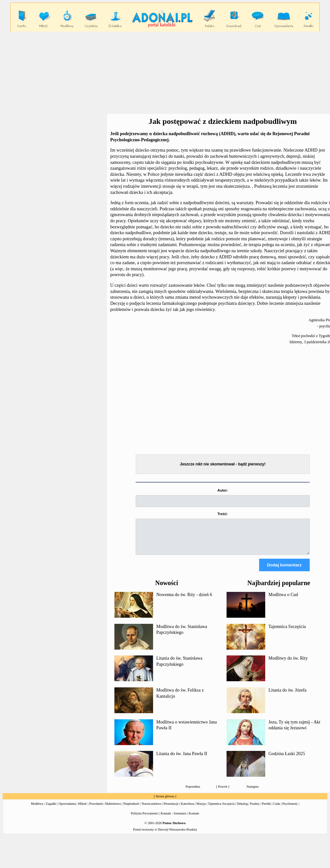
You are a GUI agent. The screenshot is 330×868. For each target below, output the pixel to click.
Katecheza (188, 809)
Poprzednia (193, 792)
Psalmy (255, 809)
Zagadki (51, 809)
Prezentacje (171, 809)
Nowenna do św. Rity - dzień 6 (184, 600)
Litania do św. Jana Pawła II (182, 759)
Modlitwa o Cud (283, 600)
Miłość (82, 809)
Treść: (223, 514)
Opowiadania (67, 809)
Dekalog (242, 809)
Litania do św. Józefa (287, 696)
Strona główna (165, 802)
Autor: (223, 490)
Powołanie (96, 809)
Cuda (277, 809)
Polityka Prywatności (145, 819)
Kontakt (194, 819)
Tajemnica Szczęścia (287, 632)
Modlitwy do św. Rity (288, 664)
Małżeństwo (113, 809)
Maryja (201, 809)
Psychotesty (290, 809)
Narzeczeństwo (152, 809)
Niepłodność (131, 809)
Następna (252, 792)
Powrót (223, 792)
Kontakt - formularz (174, 819)
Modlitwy (37, 809)
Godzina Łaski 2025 (287, 759)
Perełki (267, 809)
